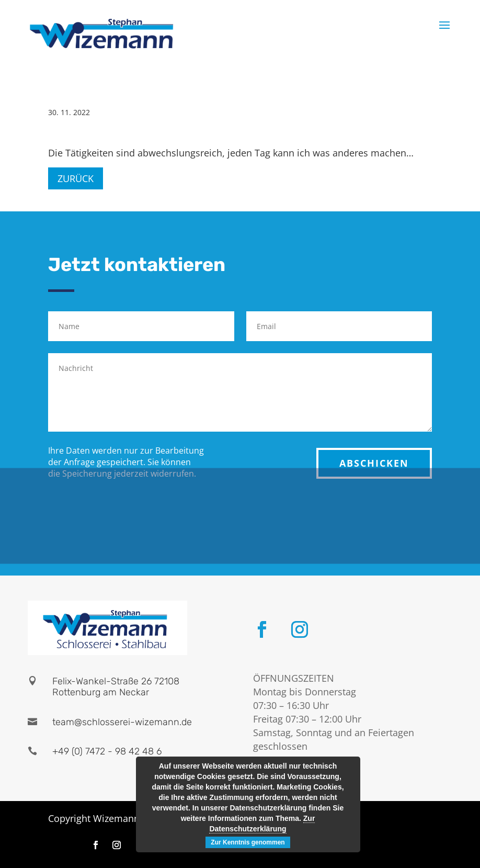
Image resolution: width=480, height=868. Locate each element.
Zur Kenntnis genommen (248, 842)
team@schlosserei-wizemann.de (122, 722)
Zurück (76, 178)
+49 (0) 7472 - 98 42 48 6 (107, 751)
